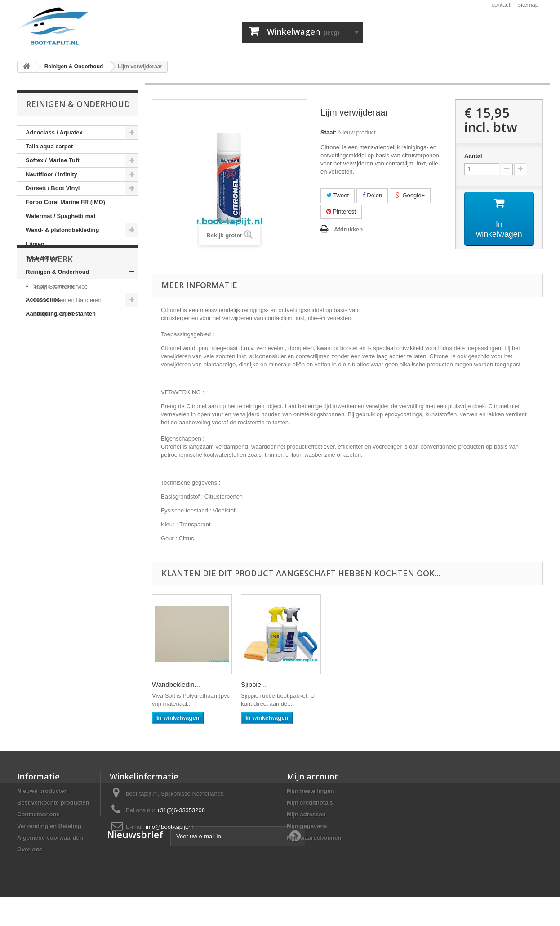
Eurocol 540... (173, 684)
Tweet (338, 195)
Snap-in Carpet (52, 399)
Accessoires (43, 300)
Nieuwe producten (42, 791)
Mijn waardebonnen (314, 838)
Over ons (30, 849)
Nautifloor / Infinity (51, 174)
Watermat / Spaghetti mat (61, 216)
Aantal (473, 156)
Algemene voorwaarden (50, 838)
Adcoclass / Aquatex (54, 132)
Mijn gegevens (307, 826)
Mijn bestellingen (310, 791)
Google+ (410, 195)
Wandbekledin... (354, 684)
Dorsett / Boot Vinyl (53, 188)
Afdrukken (348, 229)
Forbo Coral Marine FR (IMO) (65, 202)
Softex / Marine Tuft (53, 160)
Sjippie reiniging (53, 286)
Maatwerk (49, 348)
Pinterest (341, 211)
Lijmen (35, 244)
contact (501, 5)
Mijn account (312, 776)
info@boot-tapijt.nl (169, 827)
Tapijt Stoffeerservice (60, 372)
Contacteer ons (38, 814)
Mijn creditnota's (310, 803)
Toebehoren (42, 258)
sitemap (528, 5)
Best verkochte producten (53, 803)
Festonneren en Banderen (67, 385)
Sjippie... (432, 684)
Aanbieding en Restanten (61, 314)
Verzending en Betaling (49, 826)
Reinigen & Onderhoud (58, 272)
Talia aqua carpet (49, 146)
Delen (372, 195)
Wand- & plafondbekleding (62, 230)
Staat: (329, 132)
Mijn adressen (306, 814)
